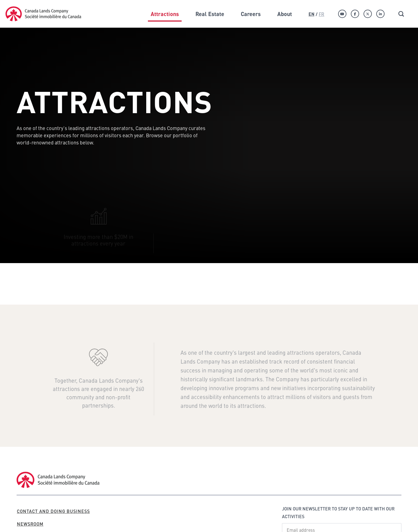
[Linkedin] (380, 14)
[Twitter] (368, 14)
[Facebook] (355, 14)
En (311, 14)
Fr (322, 14)
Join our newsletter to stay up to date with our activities (338, 512)
